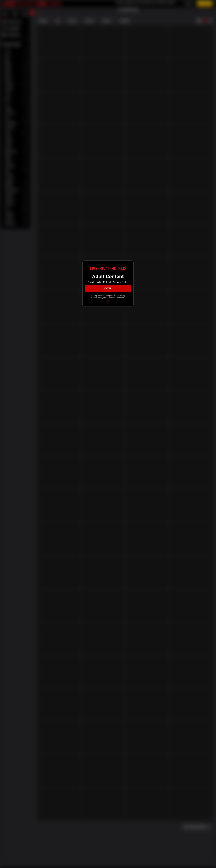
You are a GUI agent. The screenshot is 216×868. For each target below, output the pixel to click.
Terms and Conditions (115, 298)
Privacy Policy (97, 298)
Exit (108, 301)
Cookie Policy (120, 296)
